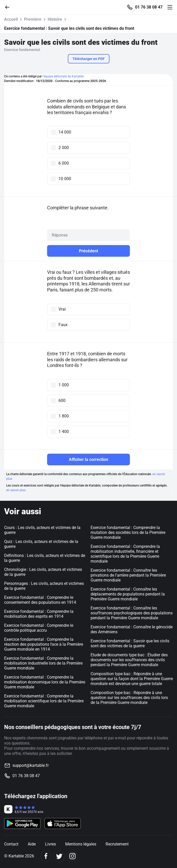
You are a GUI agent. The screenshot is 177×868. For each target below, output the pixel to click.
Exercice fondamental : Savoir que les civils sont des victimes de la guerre (130, 643)
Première (33, 19)
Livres (50, 844)
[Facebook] (46, 856)
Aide (32, 844)
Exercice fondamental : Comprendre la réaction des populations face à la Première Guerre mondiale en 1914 (44, 644)
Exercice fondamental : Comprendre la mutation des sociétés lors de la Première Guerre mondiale (128, 532)
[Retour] (9, 7)
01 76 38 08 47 (149, 7)
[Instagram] (72, 856)
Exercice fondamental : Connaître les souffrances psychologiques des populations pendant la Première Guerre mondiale (132, 613)
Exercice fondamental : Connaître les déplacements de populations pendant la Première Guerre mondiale (128, 594)
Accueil (11, 19)
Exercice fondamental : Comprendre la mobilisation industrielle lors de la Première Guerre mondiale (43, 663)
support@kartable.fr (31, 765)
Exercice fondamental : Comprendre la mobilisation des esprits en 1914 (39, 614)
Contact (11, 844)
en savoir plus (16, 490)
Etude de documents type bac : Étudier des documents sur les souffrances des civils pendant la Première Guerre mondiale (129, 660)
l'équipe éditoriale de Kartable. (63, 76)
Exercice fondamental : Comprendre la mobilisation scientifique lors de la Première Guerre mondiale (44, 701)
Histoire (55, 19)
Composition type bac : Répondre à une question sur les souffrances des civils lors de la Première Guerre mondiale (129, 698)
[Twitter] (59, 856)
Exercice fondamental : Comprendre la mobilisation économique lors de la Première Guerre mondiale (45, 682)
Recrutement (117, 844)
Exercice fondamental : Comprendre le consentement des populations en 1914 (40, 600)
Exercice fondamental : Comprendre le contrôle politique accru (39, 628)
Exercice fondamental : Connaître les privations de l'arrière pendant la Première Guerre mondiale (128, 575)
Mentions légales (81, 844)
